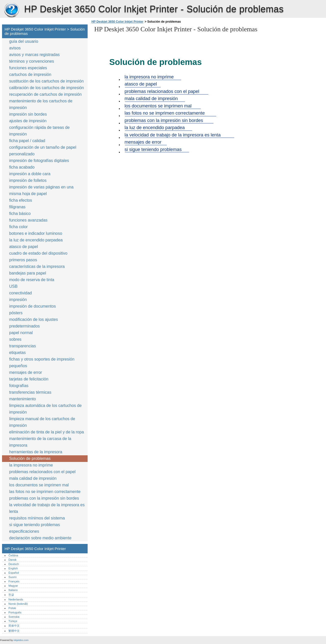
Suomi (12, 577)
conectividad (21, 293)
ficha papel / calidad (27, 141)
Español (13, 573)
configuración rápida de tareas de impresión (39, 131)
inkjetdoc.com (21, 640)
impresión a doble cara (30, 174)
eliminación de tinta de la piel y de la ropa (47, 432)
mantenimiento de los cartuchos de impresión (41, 104)
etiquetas (17, 353)
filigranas (17, 207)
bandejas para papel (28, 273)
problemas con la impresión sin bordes (44, 498)
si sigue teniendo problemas (35, 525)
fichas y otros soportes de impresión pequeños (42, 362)
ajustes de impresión (28, 121)
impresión (18, 300)
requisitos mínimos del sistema (37, 518)
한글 (11, 595)
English (13, 568)
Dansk (12, 560)
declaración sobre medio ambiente (40, 538)
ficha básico (20, 214)
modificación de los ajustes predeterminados (33, 323)
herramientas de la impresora (36, 452)
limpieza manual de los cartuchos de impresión (42, 422)
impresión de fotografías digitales (39, 161)
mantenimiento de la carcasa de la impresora (40, 442)
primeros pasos (23, 260)
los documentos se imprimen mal (39, 485)
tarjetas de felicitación (29, 379)
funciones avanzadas (28, 220)
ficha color (18, 227)
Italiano (13, 590)
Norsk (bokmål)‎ (18, 604)
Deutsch (14, 564)
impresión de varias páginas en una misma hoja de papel (41, 190)
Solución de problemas (30, 458)
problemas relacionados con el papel (42, 472)
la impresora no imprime (31, 465)
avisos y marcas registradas (34, 55)
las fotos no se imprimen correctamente (45, 492)
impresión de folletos (28, 180)
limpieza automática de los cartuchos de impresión (45, 409)
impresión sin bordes (28, 114)
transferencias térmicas (30, 392)
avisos (15, 48)
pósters (16, 313)
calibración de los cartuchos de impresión (46, 88)
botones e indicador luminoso (36, 233)
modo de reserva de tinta (32, 280)
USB (13, 286)
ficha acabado (22, 167)
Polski (12, 608)
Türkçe (13, 621)
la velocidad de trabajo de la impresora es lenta (47, 508)
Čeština (13, 555)
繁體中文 (14, 631)
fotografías (19, 386)
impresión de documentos (32, 306)
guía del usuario (24, 41)
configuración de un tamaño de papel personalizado (43, 151)
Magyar (13, 586)
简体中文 (14, 626)
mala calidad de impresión (33, 478)
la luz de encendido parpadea (36, 240)
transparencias (23, 346)
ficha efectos (21, 200)
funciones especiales (28, 68)
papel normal (21, 333)
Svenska (14, 617)
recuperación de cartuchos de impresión (45, 94)
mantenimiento (23, 399)
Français (14, 581)
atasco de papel (24, 247)
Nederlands (16, 599)
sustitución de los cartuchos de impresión (46, 81)
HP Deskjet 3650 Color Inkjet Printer (11, 10)
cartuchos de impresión (30, 74)
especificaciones (24, 531)
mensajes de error (26, 372)
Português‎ (15, 612)
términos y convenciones (32, 61)
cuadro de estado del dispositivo (38, 253)
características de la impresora (37, 266)
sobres (15, 339)
